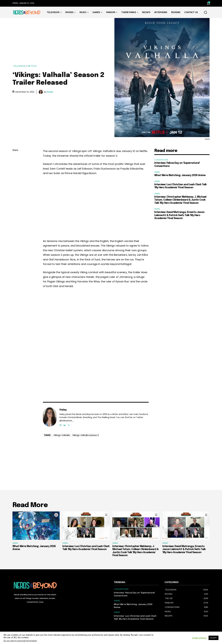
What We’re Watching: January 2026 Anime (180, 175)
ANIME (157, 172)
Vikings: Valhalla (62, 435)
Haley (50, 92)
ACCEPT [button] (214, 638)
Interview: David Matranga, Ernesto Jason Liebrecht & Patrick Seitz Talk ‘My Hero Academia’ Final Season (179, 215)
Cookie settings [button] (199, 638)
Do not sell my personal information (20, 641)
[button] (205, 12)
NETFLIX (32, 66)
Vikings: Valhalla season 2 (86, 435)
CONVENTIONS (161, 160)
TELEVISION (19, 66)
